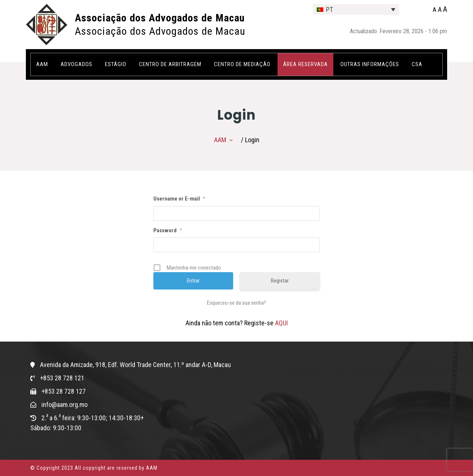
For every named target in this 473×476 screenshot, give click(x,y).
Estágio (116, 64)
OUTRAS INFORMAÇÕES (370, 64)
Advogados (76, 64)
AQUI (281, 323)
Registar (280, 281)
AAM (42, 64)
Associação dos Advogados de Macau (160, 18)
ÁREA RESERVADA (305, 64)
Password (168, 230)
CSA (417, 64)
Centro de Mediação (242, 64)
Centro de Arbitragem (170, 64)
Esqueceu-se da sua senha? (236, 303)
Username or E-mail (179, 199)
